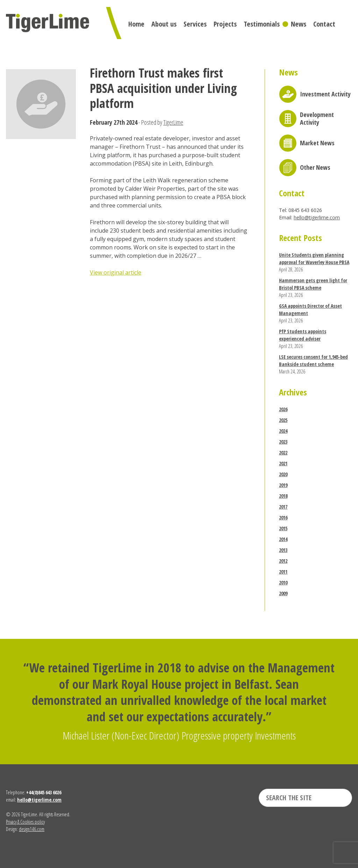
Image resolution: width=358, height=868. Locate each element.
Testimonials (262, 24)
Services (195, 24)
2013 (283, 550)
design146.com (32, 829)
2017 (283, 507)
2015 (283, 528)
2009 (283, 593)
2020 (283, 474)
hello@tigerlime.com (317, 217)
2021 (283, 463)
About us (164, 24)
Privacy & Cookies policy (25, 822)
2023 (283, 442)
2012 (283, 561)
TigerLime (173, 122)
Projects (225, 24)
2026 (283, 409)
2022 (283, 453)
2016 (283, 517)
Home (136, 24)
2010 (283, 582)
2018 (283, 496)
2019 (283, 485)
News (299, 24)
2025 (283, 420)
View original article (116, 272)
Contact (324, 24)
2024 (283, 431)
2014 (283, 539)
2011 (283, 572)
